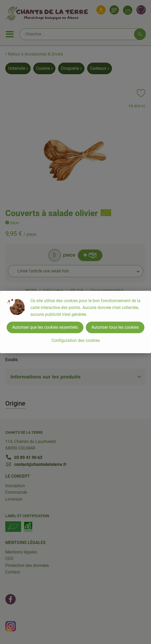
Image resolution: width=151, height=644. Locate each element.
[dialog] (76, 322)
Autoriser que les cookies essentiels (45, 327)
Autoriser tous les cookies (115, 327)
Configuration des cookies (76, 340)
